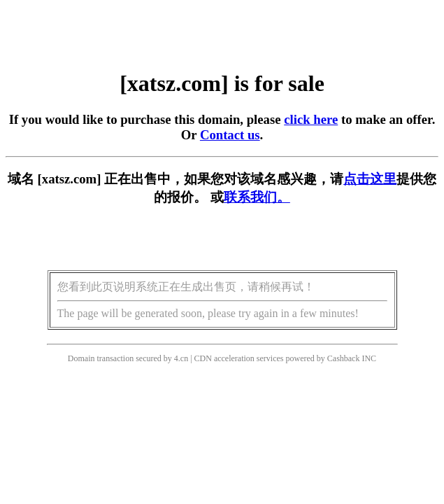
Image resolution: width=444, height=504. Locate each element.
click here (311, 119)
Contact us (230, 135)
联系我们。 (257, 197)
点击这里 (370, 179)
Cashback (344, 358)
